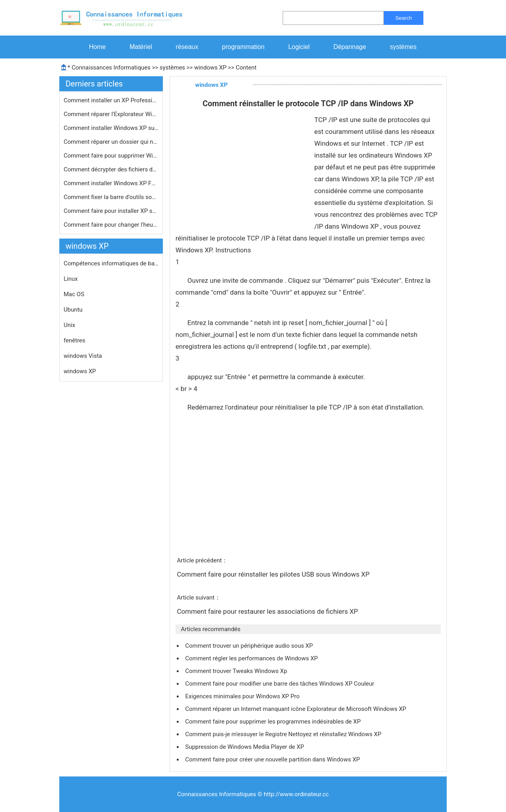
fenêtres (75, 340)
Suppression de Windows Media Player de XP (245, 747)
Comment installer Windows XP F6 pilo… (111, 183)
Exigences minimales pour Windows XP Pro (243, 696)
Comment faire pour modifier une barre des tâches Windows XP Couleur (280, 684)
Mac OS (74, 294)
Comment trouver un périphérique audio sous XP (250, 646)
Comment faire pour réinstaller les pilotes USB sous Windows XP (274, 574)
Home (97, 47)
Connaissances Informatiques (111, 68)
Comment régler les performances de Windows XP (252, 658)
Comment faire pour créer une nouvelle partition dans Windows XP (273, 759)
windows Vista (83, 356)
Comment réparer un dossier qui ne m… (111, 142)
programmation (244, 47)
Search (404, 18)
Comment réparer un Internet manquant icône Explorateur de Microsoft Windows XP (296, 709)
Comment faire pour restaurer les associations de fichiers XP (268, 611)
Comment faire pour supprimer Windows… (111, 156)
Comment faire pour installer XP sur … (111, 211)
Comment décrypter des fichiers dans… (111, 169)
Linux (71, 279)
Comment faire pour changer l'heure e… (111, 225)
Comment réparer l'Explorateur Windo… (111, 114)
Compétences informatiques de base (111, 263)
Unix (69, 325)
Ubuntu (73, 310)
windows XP (210, 68)
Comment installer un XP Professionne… (111, 100)
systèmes (403, 47)
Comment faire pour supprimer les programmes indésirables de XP (274, 722)
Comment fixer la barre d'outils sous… (111, 197)
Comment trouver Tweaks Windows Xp (237, 671)
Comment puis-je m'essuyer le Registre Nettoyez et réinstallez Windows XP (284, 734)
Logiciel (299, 47)
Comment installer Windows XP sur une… (111, 128)
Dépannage (350, 47)
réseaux (187, 47)
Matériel (141, 47)
